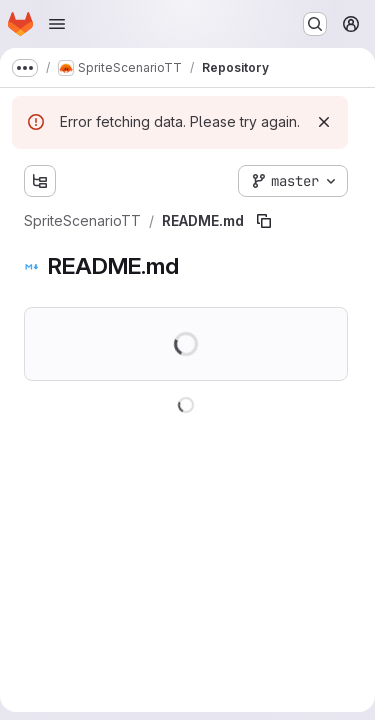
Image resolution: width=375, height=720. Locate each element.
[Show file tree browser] (40, 181)
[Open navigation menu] (57, 24)
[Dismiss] (324, 122)
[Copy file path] (264, 221)
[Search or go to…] (315, 24)
